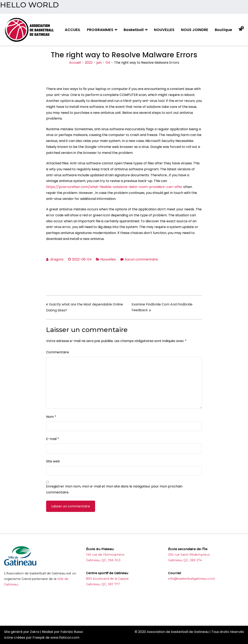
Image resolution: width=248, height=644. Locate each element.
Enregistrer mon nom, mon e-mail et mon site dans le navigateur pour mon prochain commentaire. (114, 489)
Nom (51, 417)
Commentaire (57, 352)
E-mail (53, 439)
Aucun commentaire (141, 259)
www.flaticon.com (65, 638)
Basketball (134, 30)
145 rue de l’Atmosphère (105, 555)
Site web (53, 461)
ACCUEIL (73, 30)
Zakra (35, 632)
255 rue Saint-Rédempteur (189, 555)
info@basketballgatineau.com (192, 579)
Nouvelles (108, 259)
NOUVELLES (164, 30)
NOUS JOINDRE (195, 30)
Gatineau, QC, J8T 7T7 (103, 584)
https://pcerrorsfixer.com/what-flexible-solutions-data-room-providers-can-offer (114, 187)
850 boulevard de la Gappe (107, 579)
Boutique (223, 30)
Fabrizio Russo (72, 632)
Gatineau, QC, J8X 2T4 (185, 560)
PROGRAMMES (100, 30)
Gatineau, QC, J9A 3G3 (103, 560)
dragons (57, 259)
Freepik (39, 638)
